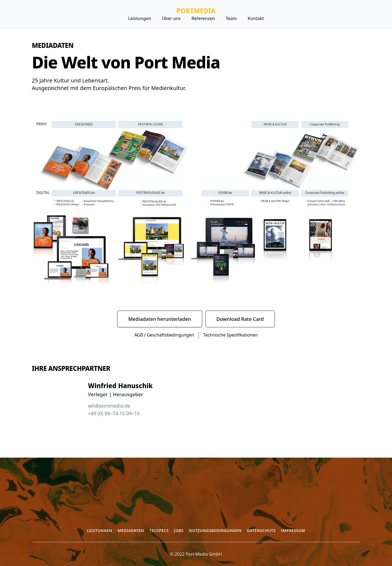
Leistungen (139, 18)
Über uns (171, 18)
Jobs (179, 530)
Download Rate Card (240, 319)
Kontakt (256, 18)
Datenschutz (261, 530)
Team (231, 18)
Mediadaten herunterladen (160, 319)
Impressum (293, 530)
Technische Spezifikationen (230, 335)
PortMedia (196, 11)
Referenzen (203, 18)
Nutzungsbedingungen (215, 530)
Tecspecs (159, 530)
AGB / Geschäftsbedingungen (164, 335)
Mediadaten (131, 530)
